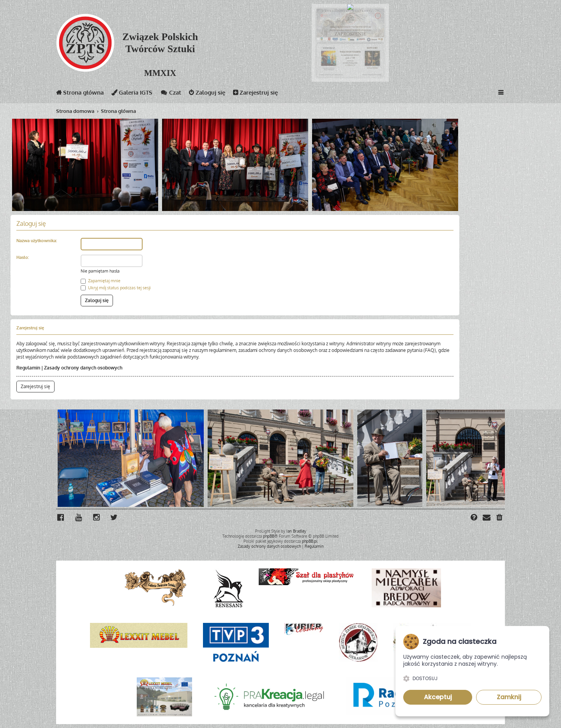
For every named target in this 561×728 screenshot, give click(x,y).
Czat (171, 94)
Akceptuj (438, 697)
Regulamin (28, 368)
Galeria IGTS (132, 94)
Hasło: (23, 257)
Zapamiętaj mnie (101, 281)
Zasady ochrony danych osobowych (83, 368)
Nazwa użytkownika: (37, 241)
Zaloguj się (207, 94)
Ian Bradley (296, 531)
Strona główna (80, 94)
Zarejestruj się (255, 94)
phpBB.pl (310, 541)
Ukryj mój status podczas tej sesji (116, 288)
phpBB (269, 536)
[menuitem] (500, 518)
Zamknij (509, 697)
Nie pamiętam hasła (100, 271)
